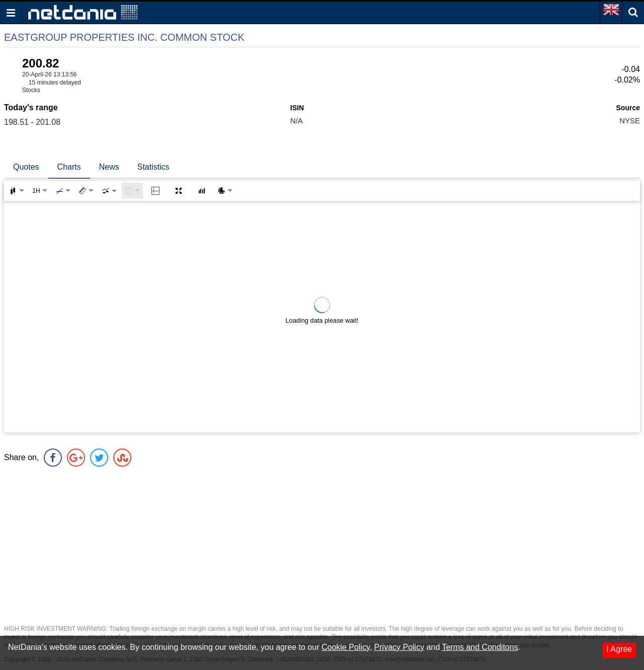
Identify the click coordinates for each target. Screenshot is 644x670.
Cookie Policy (346, 647)
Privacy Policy (399, 647)
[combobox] (109, 191)
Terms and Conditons (480, 647)
